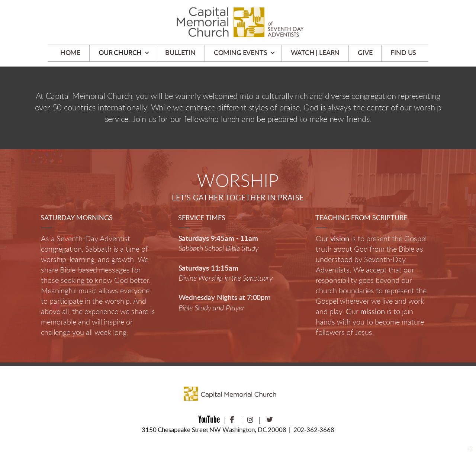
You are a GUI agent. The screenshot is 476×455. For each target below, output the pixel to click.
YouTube (209, 419)
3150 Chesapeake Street (175, 430)
